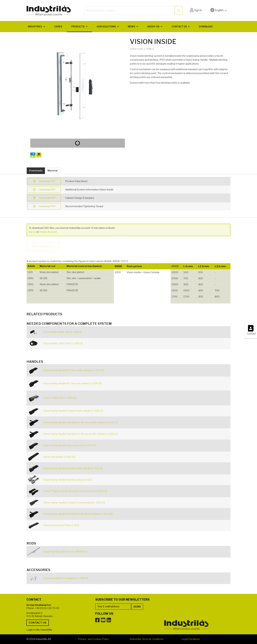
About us (153, 26)
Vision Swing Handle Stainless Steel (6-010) (68, 480)
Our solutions (106, 26)
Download (206, 26)
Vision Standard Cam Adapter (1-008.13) (66, 578)
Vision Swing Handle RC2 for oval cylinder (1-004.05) (72, 383)
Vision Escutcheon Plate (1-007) (61, 525)
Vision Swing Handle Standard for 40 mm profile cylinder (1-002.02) (80, 422)
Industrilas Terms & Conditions (147, 639)
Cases (58, 26)
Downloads (36, 171)
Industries (35, 26)
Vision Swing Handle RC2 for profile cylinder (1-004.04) (74, 370)
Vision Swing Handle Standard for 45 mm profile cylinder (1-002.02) (80, 434)
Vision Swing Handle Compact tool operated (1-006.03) (74, 503)
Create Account (48, 232)
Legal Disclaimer (191, 639)
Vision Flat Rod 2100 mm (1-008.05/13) (65, 552)
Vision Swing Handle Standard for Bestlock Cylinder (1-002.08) (78, 514)
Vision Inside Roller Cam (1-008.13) (63, 332)
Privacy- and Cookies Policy (93, 639)
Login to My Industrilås (39, 630)
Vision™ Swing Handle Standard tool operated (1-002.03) (75, 491)
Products (78, 26)
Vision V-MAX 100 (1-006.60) (60, 398)
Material (53, 171)
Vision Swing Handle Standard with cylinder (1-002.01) (73, 468)
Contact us (179, 26)
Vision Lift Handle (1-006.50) (59, 457)
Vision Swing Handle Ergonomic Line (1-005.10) (70, 445)
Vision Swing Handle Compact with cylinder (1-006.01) (73, 411)
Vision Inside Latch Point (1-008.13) (63, 343)
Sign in (32, 232)
